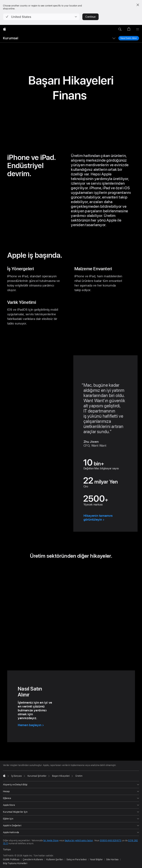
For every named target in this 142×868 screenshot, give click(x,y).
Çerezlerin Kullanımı (33, 860)
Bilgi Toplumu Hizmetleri (15, 863)
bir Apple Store (51, 841)
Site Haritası (112, 860)
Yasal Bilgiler (96, 860)
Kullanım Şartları (55, 860)
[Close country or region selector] (138, 5)
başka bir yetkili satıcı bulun (79, 841)
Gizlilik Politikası (11, 860)
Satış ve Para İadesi (77, 860)
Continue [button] (90, 17)
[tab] (63, 647)
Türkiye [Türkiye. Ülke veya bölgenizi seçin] (7, 850)
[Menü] (138, 29)
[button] (41, 17)
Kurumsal (11, 38)
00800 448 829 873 (111, 841)
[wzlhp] (5, 29)
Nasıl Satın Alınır (129, 38)
